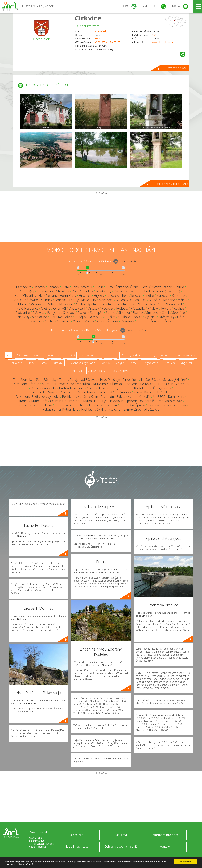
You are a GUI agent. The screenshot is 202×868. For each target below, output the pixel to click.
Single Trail (186, 363)
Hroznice (85, 296)
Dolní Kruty (103, 291)
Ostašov (93, 308)
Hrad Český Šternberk (174, 384)
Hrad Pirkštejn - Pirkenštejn (119, 380)
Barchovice (24, 287)
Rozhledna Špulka (132, 405)
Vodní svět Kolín (139, 397)
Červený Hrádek (161, 287)
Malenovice (124, 300)
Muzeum (78, 371)
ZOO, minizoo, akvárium (29, 355)
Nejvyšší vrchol (150, 363)
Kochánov (179, 296)
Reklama (121, 835)
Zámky (43, 363)
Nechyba (99, 304)
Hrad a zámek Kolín (103, 405)
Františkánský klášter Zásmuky (35, 380)
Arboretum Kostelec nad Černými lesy (104, 392)
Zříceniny (58, 363)
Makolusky (89, 300)
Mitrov (52, 304)
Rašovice (39, 313)
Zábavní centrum (98, 371)
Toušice (110, 317)
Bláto (65, 287)
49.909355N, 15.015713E (108, 42)
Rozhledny (16, 363)
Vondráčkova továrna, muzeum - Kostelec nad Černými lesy (129, 388)
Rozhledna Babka (113, 397)
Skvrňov (138, 313)
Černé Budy (138, 287)
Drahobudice (145, 291)
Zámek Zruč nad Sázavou (141, 409)
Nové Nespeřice (27, 308)
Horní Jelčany (48, 296)
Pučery (166, 308)
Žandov (113, 321)
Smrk (166, 313)
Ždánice (156, 321)
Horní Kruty (68, 296)
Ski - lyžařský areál (90, 355)
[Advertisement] (101, 218)
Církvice (88, 18)
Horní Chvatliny (25, 296)
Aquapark (54, 355)
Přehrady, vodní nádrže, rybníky (138, 355)
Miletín (23, 304)
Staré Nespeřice (61, 317)
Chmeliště (27, 291)
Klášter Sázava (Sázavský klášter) (164, 380)
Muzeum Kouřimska (108, 384)
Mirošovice (38, 304)
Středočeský (101, 31)
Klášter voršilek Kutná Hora (33, 405)
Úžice (181, 317)
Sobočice (179, 313)
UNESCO (70, 355)
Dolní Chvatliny (82, 291)
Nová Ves (157, 304)
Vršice (101, 321)
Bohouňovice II (82, 287)
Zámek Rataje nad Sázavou (78, 380)
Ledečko (61, 300)
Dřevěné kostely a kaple (82, 363)
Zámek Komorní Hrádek (151, 392)
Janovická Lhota (118, 296)
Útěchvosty (167, 317)
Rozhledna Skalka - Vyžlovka (101, 409)
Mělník (182, 300)
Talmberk (95, 317)
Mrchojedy (83, 304)
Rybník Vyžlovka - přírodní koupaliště (128, 401)
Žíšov (168, 321)
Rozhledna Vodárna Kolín (80, 397)
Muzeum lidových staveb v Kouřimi (66, 384)
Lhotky (74, 300)
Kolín (97, 39)
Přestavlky (138, 308)
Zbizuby (142, 321)
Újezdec (150, 317)
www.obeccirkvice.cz (163, 42)
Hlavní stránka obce (177, 68)
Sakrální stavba (121, 371)
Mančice (155, 300)
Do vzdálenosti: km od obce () (85, 330)
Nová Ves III (174, 304)
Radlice (179, 308)
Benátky (53, 287)
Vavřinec (36, 321)
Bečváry (39, 287)
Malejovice (106, 300)
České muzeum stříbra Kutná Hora (75, 401)
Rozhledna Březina (26, 384)
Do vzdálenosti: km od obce (89, 261)
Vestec (50, 321)
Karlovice (163, 296)
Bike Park (169, 363)
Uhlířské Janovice (130, 317)
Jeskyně (120, 363)
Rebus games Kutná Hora (61, 409)
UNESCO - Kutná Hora (169, 397)
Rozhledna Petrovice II (140, 384)
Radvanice (23, 313)
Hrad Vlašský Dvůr (169, 401)
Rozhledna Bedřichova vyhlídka (38, 397)
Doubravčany (123, 291)
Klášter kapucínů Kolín (71, 405)
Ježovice (137, 296)
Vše (9, 355)
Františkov (164, 291)
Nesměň (129, 304)
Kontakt (165, 846)
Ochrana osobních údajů (121, 846)
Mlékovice (66, 304)
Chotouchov (45, 291)
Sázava (111, 313)
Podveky (122, 308)
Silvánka (124, 313)
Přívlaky (153, 308)
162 (154, 35)
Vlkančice (64, 321)
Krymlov (46, 300)
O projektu (77, 835)
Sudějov (80, 317)
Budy (109, 287)
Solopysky (22, 317)
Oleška (46, 308)
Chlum (179, 287)
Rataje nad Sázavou (61, 313)
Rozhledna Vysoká (44, 388)
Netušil (143, 304)
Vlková (78, 321)
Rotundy (105, 363)
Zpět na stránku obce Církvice (171, 184)
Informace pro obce (165, 835)
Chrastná (63, 291)
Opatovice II (77, 308)
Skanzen (111, 355)
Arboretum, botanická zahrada (178, 355)
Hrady (31, 363)
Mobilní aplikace (77, 846)
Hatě (177, 291)
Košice (17, 300)
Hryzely (99, 296)
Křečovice (31, 300)
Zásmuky (128, 321)
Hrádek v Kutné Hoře (33, 401)
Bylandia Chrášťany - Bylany (167, 405)
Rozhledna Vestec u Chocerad (54, 392)
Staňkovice (40, 317)
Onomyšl (60, 308)
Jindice (149, 296)
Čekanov (122, 287)
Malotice (140, 300)
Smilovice (153, 313)
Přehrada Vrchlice (72, 388)
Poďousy (108, 308)
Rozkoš (82, 313)
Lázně (133, 363)
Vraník (89, 321)
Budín (99, 287)
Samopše (97, 313)
